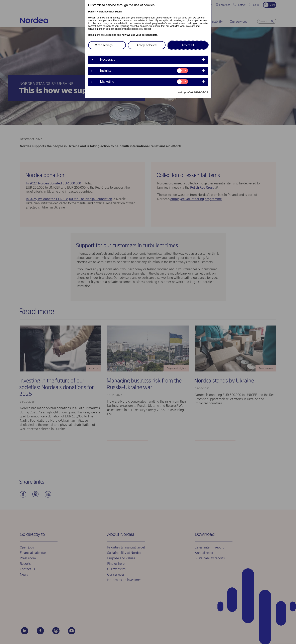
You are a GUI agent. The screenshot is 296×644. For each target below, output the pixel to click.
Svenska (109, 12)
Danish (92, 12)
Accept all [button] (188, 45)
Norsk (100, 12)
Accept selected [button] (147, 45)
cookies (112, 35)
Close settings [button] (104, 45)
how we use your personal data (139, 35)
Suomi (118, 12)
